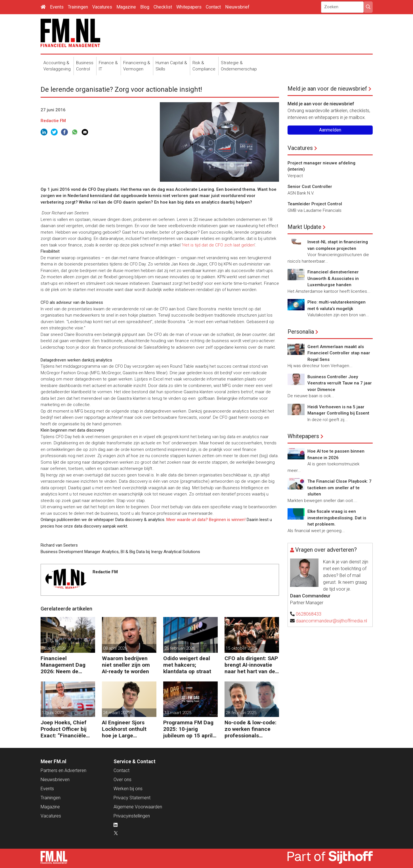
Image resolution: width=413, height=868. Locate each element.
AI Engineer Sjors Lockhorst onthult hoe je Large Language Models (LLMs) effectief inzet (124, 729)
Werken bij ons (128, 789)
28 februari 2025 (241, 713)
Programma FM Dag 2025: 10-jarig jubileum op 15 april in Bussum (188, 729)
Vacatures (102, 7)
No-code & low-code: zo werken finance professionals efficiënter (250, 729)
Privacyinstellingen (132, 816)
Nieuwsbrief (237, 7)
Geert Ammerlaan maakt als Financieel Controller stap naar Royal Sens (339, 353)
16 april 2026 (54, 648)
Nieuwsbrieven (55, 780)
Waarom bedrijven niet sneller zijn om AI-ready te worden (126, 665)
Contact (213, 7)
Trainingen (78, 7)
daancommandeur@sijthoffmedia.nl (331, 621)
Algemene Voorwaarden (138, 807)
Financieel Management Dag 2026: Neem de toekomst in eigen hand (63, 665)
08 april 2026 (115, 648)
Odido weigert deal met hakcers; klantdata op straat (187, 665)
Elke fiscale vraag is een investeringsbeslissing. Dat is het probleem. (337, 518)
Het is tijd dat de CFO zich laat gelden (218, 245)
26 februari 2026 (180, 648)
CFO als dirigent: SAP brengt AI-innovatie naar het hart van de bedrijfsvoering (251, 665)
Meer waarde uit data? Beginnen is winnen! (206, 520)
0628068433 (309, 614)
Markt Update (304, 227)
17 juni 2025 (53, 713)
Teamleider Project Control (315, 204)
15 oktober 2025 (241, 648)
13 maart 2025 (178, 713)
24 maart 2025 (117, 713)
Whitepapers (189, 7)
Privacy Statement (132, 798)
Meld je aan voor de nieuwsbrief (327, 89)
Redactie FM (53, 121)
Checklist (163, 7)
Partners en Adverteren (63, 770)
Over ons (122, 780)
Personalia (301, 332)
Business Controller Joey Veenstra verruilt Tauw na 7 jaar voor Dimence (340, 383)
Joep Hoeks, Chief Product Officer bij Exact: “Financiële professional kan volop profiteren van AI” (66, 729)
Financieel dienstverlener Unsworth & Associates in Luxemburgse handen (333, 278)
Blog (145, 7)
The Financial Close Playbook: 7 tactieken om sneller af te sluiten (339, 488)
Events (57, 7)
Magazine (126, 7)
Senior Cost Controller (310, 187)
